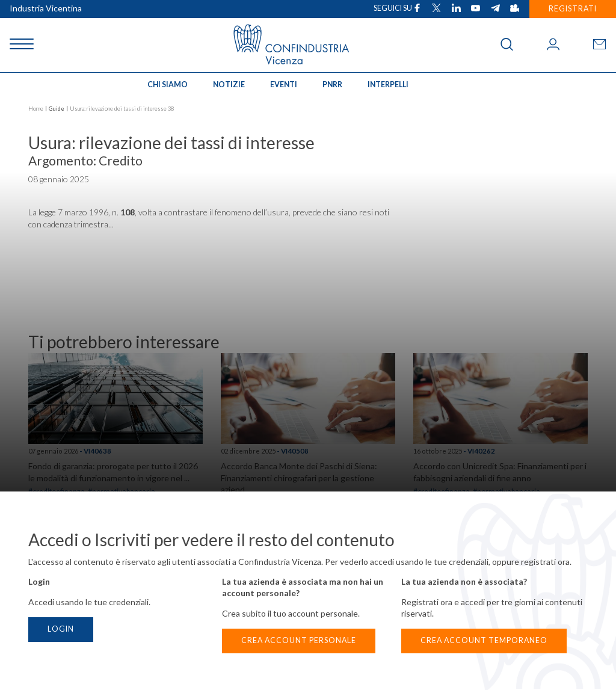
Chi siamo (168, 85)
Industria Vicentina (46, 8)
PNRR (332, 85)
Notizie (229, 85)
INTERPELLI (388, 85)
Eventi (284, 85)
